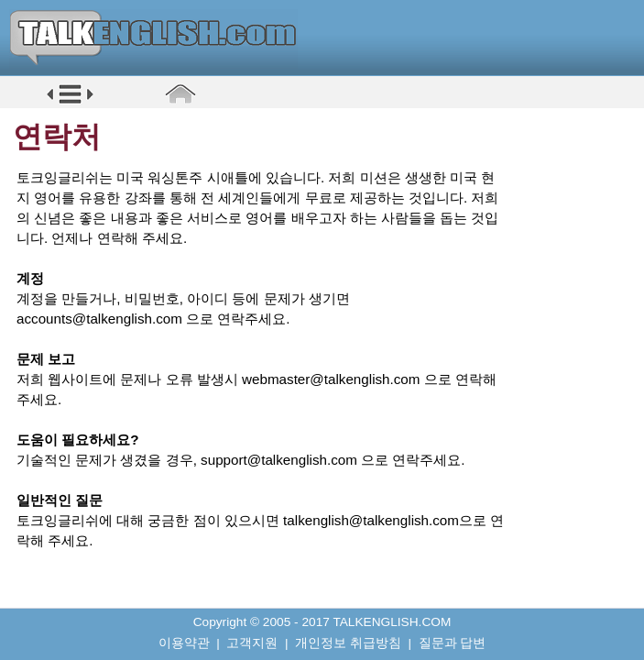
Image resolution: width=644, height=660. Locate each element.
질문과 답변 (453, 643)
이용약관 (184, 643)
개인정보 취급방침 (348, 643)
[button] (70, 102)
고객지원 (252, 643)
